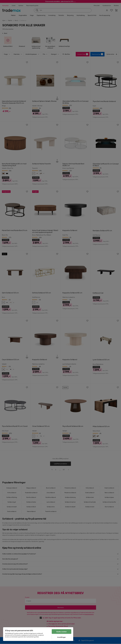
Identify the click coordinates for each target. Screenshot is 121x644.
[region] (38, 634)
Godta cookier (62, 632)
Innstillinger (62, 637)
